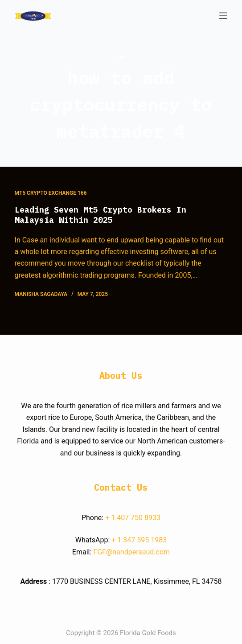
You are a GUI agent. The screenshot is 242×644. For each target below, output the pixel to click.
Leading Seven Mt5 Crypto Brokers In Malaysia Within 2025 (100, 215)
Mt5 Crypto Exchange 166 (51, 193)
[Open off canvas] (223, 16)
